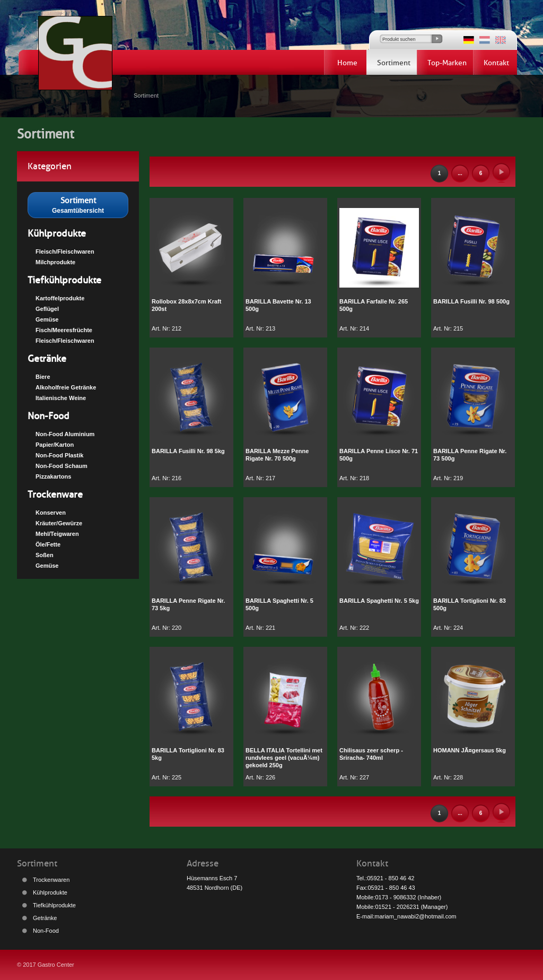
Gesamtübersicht (78, 204)
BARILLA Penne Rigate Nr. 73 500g (470, 455)
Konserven (51, 513)
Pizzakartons (53, 476)
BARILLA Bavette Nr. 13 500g (278, 305)
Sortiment (394, 63)
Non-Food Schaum (62, 466)
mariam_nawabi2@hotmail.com (415, 916)
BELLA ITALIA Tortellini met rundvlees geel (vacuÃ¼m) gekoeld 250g (284, 758)
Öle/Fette (48, 544)
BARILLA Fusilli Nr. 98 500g (471, 301)
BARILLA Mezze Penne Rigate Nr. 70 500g (277, 455)
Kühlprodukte (57, 233)
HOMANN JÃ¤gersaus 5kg (470, 750)
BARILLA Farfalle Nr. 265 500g (374, 305)
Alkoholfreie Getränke (66, 387)
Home (347, 63)
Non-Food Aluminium (65, 434)
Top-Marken (447, 63)
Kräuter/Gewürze (59, 523)
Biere (43, 377)
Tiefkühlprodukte (64, 280)
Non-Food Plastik (59, 455)
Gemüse (47, 319)
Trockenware (55, 495)
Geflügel (47, 309)
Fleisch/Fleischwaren (65, 251)
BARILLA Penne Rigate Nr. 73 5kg (188, 604)
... (460, 173)
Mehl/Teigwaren (57, 534)
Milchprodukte (55, 262)
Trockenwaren (51, 880)
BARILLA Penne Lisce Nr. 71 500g (379, 455)
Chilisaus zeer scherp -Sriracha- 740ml (371, 754)
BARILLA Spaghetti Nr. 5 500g (279, 604)
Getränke (47, 359)
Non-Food (49, 416)
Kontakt (496, 63)
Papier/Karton (55, 445)
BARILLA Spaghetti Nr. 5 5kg (379, 601)
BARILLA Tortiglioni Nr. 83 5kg (188, 754)
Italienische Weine (61, 398)
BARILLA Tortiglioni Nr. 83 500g (470, 604)
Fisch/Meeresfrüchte (64, 330)
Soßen (45, 555)
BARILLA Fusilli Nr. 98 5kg (188, 451)
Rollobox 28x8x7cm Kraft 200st (186, 305)
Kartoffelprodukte (60, 298)
